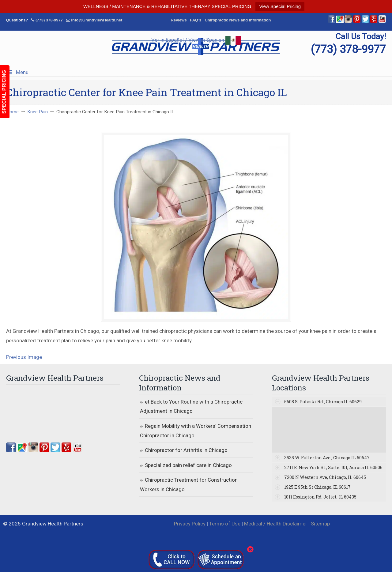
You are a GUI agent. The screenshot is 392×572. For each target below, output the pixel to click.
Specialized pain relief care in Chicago (188, 465)
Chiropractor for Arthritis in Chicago (186, 450)
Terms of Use (225, 524)
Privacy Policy (190, 524)
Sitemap (320, 524)
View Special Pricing (280, 6)
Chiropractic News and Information (238, 20)
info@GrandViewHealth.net (97, 20)
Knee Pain (38, 112)
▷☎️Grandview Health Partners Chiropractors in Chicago (196, 46)
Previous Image (24, 357)
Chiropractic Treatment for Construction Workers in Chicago (189, 485)
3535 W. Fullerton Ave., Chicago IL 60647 (327, 458)
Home (12, 112)
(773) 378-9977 (49, 20)
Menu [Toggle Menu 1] (17, 72)
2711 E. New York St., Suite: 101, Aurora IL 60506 (333, 467)
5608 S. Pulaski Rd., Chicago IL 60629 (323, 402)
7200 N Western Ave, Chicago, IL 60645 (325, 477)
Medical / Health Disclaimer (276, 524)
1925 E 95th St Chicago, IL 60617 (317, 487)
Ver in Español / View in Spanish (196, 40)
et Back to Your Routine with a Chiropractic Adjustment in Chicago (191, 406)
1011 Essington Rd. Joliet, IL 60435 (320, 497)
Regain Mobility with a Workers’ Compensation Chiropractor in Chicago (196, 431)
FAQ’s (196, 20)
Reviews (179, 20)
